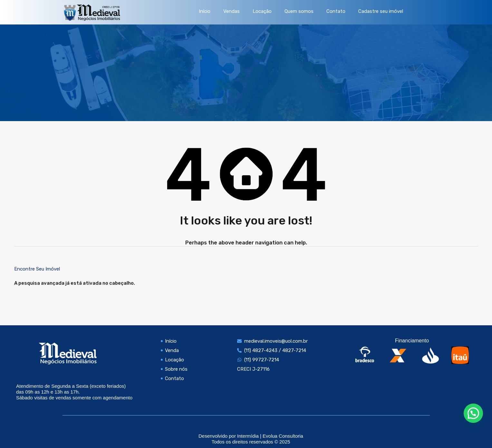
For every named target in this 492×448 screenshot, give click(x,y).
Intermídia (248, 436)
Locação (262, 11)
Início (205, 11)
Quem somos (299, 11)
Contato (336, 11)
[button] (473, 413)
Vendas (232, 11)
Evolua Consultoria (283, 436)
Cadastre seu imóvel (381, 11)
